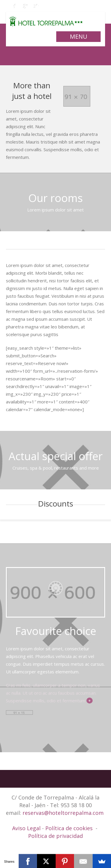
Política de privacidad (55, 836)
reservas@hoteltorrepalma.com (64, 813)
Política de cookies (69, 828)
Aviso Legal (27, 828)
